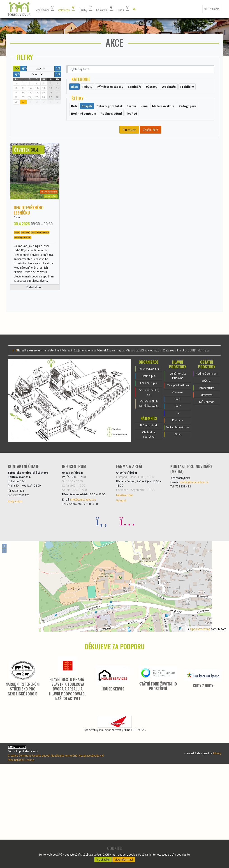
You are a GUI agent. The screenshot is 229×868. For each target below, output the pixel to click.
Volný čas (72, 9)
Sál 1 (178, 476)
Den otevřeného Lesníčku (29, 242)
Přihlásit (210, 9)
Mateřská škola (40, 266)
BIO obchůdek (149, 505)
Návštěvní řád (127, 586)
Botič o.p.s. (149, 449)
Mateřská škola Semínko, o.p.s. (149, 482)
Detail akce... (35, 347)
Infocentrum (207, 462)
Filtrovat (129, 162)
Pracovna (178, 468)
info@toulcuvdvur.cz (87, 597)
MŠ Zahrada (207, 478)
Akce (17, 250)
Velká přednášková (178, 511)
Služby (94, 9)
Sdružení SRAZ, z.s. (149, 468)
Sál (178, 492)
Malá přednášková (178, 457)
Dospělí (25, 266)
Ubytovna (207, 470)
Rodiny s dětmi (22, 271)
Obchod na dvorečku (149, 516)
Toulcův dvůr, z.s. (149, 438)
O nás (137, 9)
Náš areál (116, 9)
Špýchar (207, 454)
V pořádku (103, 858)
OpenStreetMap (194, 727)
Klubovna (178, 500)
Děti (17, 266)
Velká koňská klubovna (178, 443)
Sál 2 (178, 484)
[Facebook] (102, 620)
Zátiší (178, 522)
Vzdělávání (47, 9)
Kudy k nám (17, 593)
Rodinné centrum (207, 443)
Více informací (124, 858)
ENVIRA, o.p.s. (149, 457)
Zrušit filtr (150, 162)
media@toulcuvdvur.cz (199, 568)
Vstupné (123, 592)
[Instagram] (127, 620)
